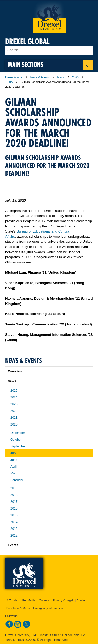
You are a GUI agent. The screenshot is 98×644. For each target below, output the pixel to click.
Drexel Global (27, 41)
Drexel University (49, 17)
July (10, 82)
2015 (14, 515)
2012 (14, 536)
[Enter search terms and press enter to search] (49, 50)
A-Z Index (13, 600)
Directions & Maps (18, 608)
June (14, 460)
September (18, 446)
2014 (14, 522)
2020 (75, 77)
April (14, 467)
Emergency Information (48, 608)
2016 (14, 508)
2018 (14, 495)
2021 (14, 418)
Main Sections (25, 64)
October (16, 440)
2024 (14, 397)
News (61, 77)
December (18, 433)
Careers (44, 600)
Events (13, 545)
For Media (29, 600)
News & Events (40, 77)
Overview (15, 371)
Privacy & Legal (63, 600)
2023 (14, 404)
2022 (14, 411)
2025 (14, 391)
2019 (14, 488)
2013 (14, 529)
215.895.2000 (25, 640)
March (15, 473)
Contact (82, 600)
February (17, 480)
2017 (14, 502)
